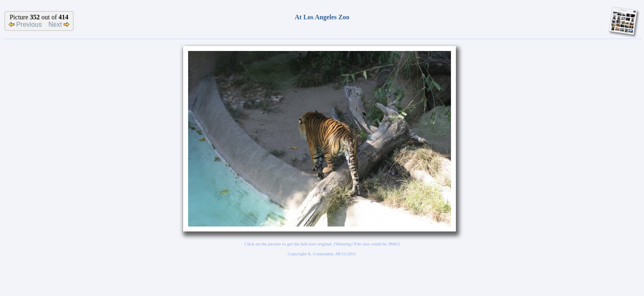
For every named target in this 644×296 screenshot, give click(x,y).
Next (59, 24)
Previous (25, 24)
